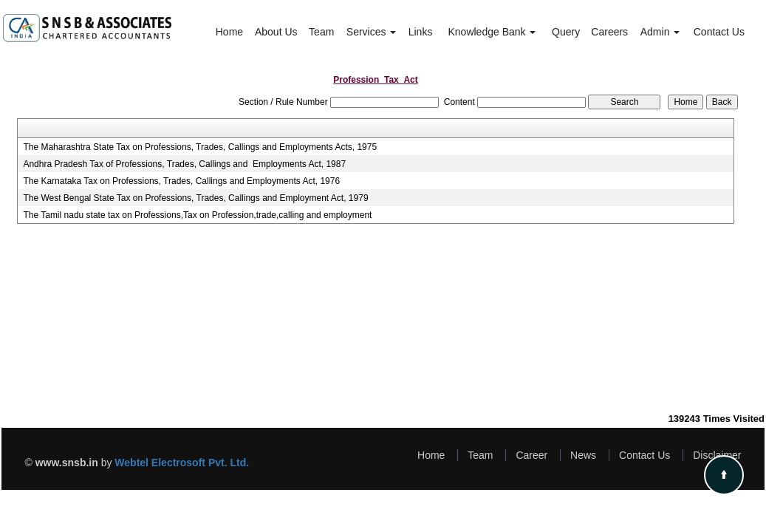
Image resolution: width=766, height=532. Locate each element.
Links (421, 32)
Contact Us (719, 32)
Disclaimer (717, 455)
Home (229, 32)
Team (321, 32)
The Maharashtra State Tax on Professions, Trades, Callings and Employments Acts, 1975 (200, 147)
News (583, 455)
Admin (660, 32)
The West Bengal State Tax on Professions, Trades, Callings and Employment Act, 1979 (195, 198)
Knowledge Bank (492, 32)
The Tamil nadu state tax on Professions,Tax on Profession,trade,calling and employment (197, 215)
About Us (276, 32)
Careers (609, 32)
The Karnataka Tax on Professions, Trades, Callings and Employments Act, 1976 (181, 181)
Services (372, 32)
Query (566, 32)
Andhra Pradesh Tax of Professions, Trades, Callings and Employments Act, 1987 (184, 164)
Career (531, 455)
